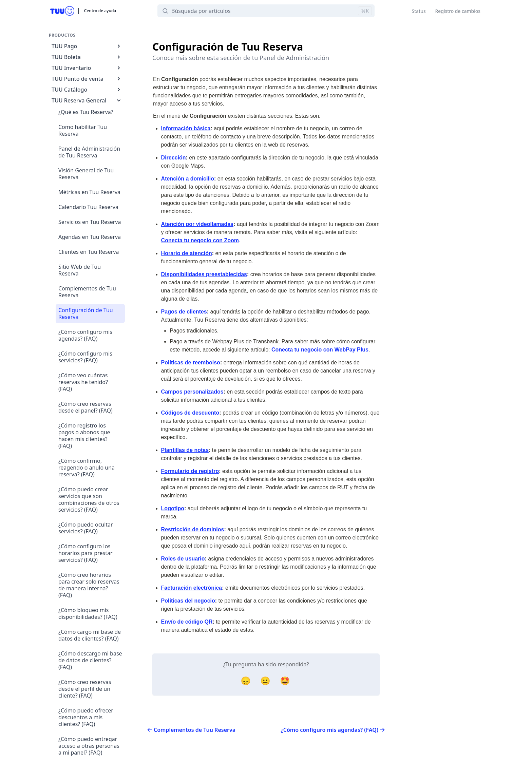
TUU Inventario (87, 68)
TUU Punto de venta (87, 79)
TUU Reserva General (87, 100)
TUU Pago (87, 46)
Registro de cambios (458, 11)
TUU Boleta (87, 57)
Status (419, 11)
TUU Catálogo (87, 90)
